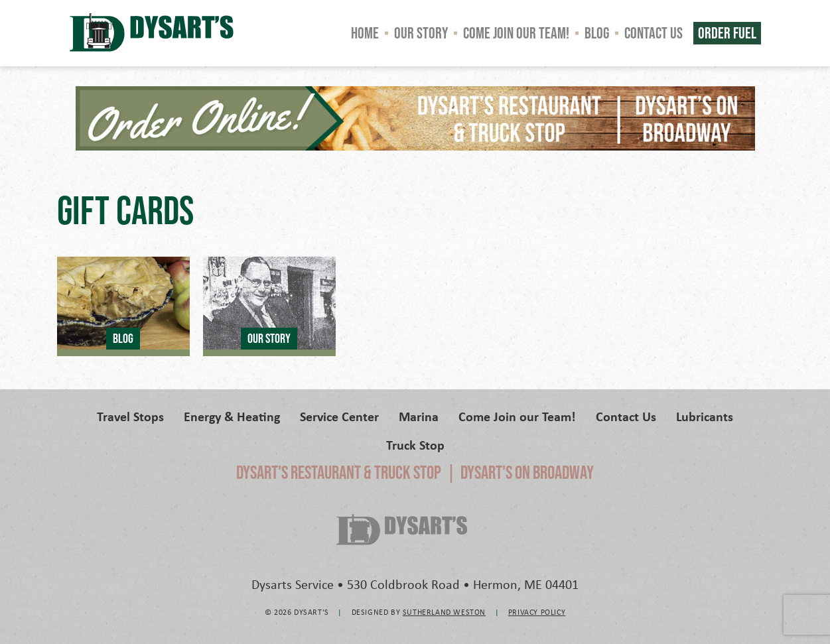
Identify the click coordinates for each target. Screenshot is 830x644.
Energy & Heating (232, 416)
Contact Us (654, 33)
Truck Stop (415, 445)
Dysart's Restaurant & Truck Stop (339, 472)
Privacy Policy (537, 612)
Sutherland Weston (444, 612)
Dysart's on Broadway (527, 472)
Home (365, 33)
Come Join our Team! (516, 33)
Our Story (421, 33)
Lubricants (705, 416)
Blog (597, 33)
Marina (419, 416)
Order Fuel (727, 33)
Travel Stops (130, 416)
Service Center (339, 416)
